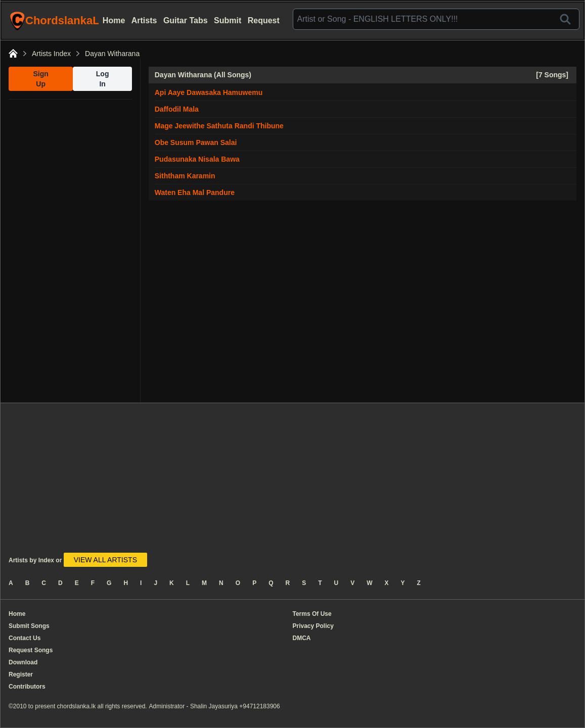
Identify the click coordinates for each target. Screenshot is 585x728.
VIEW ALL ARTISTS (105, 560)
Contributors (27, 687)
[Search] (565, 19)
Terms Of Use (312, 614)
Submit (228, 20)
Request (264, 20)
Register (21, 674)
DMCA (302, 638)
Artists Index (51, 54)
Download (23, 662)
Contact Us (25, 638)
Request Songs (31, 650)
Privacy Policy (313, 626)
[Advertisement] (70, 251)
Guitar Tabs (186, 20)
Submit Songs (29, 626)
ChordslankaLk (54, 21)
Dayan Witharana (112, 54)
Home (114, 20)
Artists (144, 20)
